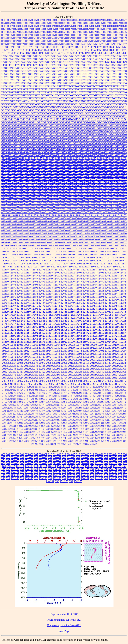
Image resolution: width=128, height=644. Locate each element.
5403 (124, 146)
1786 (10, 86)
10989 (64, 255)
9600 (46, 242)
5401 (112, 146)
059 (27, 460)
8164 (22, 218)
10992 (86, 255)
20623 (108, 375)
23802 (101, 438)
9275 (52, 239)
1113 (47, 47)
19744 (57, 357)
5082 (22, 116)
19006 (101, 342)
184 (87, 472)
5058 (16, 113)
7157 (82, 185)
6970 (58, 179)
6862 (4, 176)
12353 (56, 267)
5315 (100, 140)
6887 (70, 176)
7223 (16, 191)
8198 (40, 221)
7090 (70, 182)
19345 (42, 351)
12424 (79, 276)
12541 (71, 285)
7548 (58, 197)
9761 (106, 245)
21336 (122, 384)
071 (83, 460)
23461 (79, 432)
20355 (108, 369)
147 (59, 469)
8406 (16, 230)
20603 (71, 375)
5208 (40, 131)
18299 (49, 330)
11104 (64, 264)
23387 (5, 432)
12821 (71, 309)
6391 (64, 167)
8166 (34, 218)
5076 (112, 113)
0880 (112, 41)
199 (31, 475)
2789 (34, 98)
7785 (124, 206)
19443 (13, 354)
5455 (70, 152)
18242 (20, 330)
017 (83, 454)
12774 (49, 306)
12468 (35, 282)
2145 (82, 86)
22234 (115, 405)
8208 (94, 221)
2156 (22, 89)
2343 (64, 95)
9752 (70, 245)
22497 (79, 411)
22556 (20, 414)
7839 (34, 209)
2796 (70, 98)
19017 (115, 342)
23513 (20, 435)
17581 (64, 321)
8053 (64, 212)
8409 (28, 230)
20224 (108, 366)
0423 (16, 29)
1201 (105, 53)
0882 (124, 41)
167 (8, 472)
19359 (64, 351)
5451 (52, 152)
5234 (64, 134)
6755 (88, 173)
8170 (46, 218)
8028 (34, 212)
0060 (124, 23)
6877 (28, 176)
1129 (17, 50)
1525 (46, 68)
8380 (58, 227)
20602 (64, 375)
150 (73, 469)
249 (52, 481)
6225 (94, 158)
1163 (5, 53)
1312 (124, 56)
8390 (94, 227)
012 (59, 454)
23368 (123, 429)
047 (97, 457)
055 (8, 460)
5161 (46, 125)
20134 (122, 363)
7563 (106, 197)
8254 (88, 224)
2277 (16, 95)
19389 (86, 351)
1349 (52, 62)
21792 (79, 393)
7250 (22, 191)
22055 (57, 402)
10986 (42, 255)
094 (64, 463)
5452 (58, 152)
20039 (101, 360)
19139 (20, 348)
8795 (100, 233)
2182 (40, 92)
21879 (115, 396)
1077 (100, 44)
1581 (82, 71)
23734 (49, 438)
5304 (46, 140)
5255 (58, 137)
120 (59, 466)
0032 (28, 23)
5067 (64, 113)
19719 (42, 357)
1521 (22, 68)
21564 (86, 390)
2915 (76, 101)
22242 (123, 405)
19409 (108, 351)
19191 (64, 348)
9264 (28, 239)
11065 (13, 261)
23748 (57, 438)
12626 (86, 291)
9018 (52, 236)
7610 (28, 203)
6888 (76, 176)
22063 (71, 402)
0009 (46, 20)
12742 (35, 303)
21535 (71, 390)
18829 (123, 339)
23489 (115, 432)
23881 (49, 441)
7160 (100, 185)
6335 (58, 164)
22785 (35, 420)
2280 (34, 95)
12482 (115, 282)
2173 (118, 89)
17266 (79, 315)
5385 (34, 146)
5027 (100, 107)
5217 (94, 131)
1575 (46, 71)
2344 (70, 95)
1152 (64, 50)
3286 (46, 104)
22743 (86, 417)
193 (3, 475)
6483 (124, 167)
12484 (5, 285)
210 (83, 475)
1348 (46, 62)
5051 (106, 110)
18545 (108, 333)
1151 (58, 50)
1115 (59, 47)
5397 (88, 146)
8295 (124, 224)
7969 (106, 209)
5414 (34, 149)
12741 (27, 303)
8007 (4, 212)
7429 (100, 194)
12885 (64, 312)
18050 (5, 327)
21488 (5, 390)
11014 (42, 258)
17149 (20, 315)
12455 (93, 279)
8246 (64, 224)
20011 (93, 360)
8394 (118, 227)
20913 (13, 381)
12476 (71, 282)
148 (64, 469)
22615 (57, 414)
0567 (40, 32)
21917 (64, 399)
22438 (5, 411)
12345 (49, 267)
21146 (27, 384)
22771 (20, 420)
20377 (5, 372)
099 (87, 463)
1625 (64, 74)
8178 (82, 218)
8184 (112, 218)
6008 (94, 152)
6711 (22, 173)
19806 (86, 357)
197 (22, 475)
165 (125, 469)
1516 (118, 65)
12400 (57, 273)
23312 (79, 429)
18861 (20, 342)
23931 (64, 441)
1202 (111, 53)
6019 (124, 152)
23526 (35, 435)
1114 (53, 47)
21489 (13, 390)
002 (13, 454)
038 (55, 457)
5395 (76, 146)
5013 (22, 107)
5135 (58, 122)
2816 (124, 98)
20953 (42, 381)
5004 (94, 104)
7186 (46, 188)
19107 (108, 345)
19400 (93, 351)
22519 (101, 411)
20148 (42, 366)
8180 (94, 218)
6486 (16, 170)
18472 (86, 333)
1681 (76, 77)
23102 (115, 426)
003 (17, 454)
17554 (57, 321)
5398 (94, 146)
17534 (35, 321)
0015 (82, 20)
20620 (101, 375)
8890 (124, 233)
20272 (35, 369)
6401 (106, 167)
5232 (52, 134)
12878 (13, 312)
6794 (118, 173)
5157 (22, 125)
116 (40, 466)
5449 (40, 152)
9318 (34, 242)
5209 (46, 131)
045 (87, 457)
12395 (35, 273)
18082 (49, 327)
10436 (62, 248)
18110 (86, 327)
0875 (88, 41)
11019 (64, 258)
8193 (16, 221)
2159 (40, 89)
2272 (112, 92)
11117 (6, 267)
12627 (93, 291)
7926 (82, 209)
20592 (49, 375)
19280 (108, 348)
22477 (49, 411)
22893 (5, 423)
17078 (123, 312)
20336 (86, 369)
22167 (27, 405)
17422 (71, 318)
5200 (22, 131)
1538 (88, 68)
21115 (123, 381)
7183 (28, 188)
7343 (94, 191)
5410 (10, 149)
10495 (93, 252)
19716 (35, 357)
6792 (106, 173)
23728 (42, 438)
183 (83, 472)
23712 (35, 438)
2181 (34, 92)
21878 (108, 396)
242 (101, 478)
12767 (13, 306)
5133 (46, 122)
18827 (115, 339)
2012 (64, 86)
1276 (70, 56)
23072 (79, 426)
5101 (124, 116)
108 (4, 466)
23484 (108, 432)
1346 (34, 62)
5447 (28, 152)
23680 (20, 438)
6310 (22, 164)
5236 (76, 134)
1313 (4, 59)
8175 (70, 218)
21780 (71, 393)
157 (106, 469)
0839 (124, 38)
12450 (57, 279)
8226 (40, 224)
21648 (101, 390)
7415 (76, 194)
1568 (4, 71)
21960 (101, 399)
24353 (42, 444)
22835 (86, 420)
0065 (28, 26)
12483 (123, 282)
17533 (27, 321)
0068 (46, 26)
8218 (28, 224)
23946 (93, 441)
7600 (106, 200)
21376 (20, 387)
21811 (108, 393)
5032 (4, 110)
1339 (124, 59)
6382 (52, 167)
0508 (112, 29)
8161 (4, 218)
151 (78, 469)
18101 (79, 327)
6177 (40, 158)
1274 (58, 56)
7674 (64, 206)
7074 (118, 179)
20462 (27, 372)
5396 (82, 146)
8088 (118, 212)
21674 (5, 393)
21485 (123, 387)
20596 (57, 375)
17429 (86, 318)
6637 (100, 170)
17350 (27, 318)
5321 (10, 143)
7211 (82, 188)
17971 (71, 324)
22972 (86, 423)
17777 (13, 324)
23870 (42, 441)
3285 (40, 104)
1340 (4, 62)
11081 (49, 261)
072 (87, 460)
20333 (79, 369)
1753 (88, 80)
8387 (88, 227)
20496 (49, 372)
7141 (28, 185)
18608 (35, 336)
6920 (4, 179)
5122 (111, 119)
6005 (88, 152)
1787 (16, 86)
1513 (100, 65)
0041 (64, 23)
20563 (5, 375)
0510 (124, 29)
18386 (20, 333)
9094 (88, 236)
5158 (28, 125)
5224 (4, 134)
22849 (101, 420)
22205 (71, 405)
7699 (94, 206)
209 (78, 475)
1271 (40, 56)
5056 (4, 113)
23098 (108, 426)
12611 (101, 288)
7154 (64, 185)
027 (3, 457)
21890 (20, 399)
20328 (64, 369)
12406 (86, 273)
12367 (122, 267)
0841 (10, 41)
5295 (4, 140)
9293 (76, 239)
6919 (124, 176)
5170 (100, 125)
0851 (22, 41)
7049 (82, 179)
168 (13, 472)
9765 (7, 248)
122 (68, 466)
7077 (124, 179)
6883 (52, 176)
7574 (16, 200)
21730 (42, 393)
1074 (82, 44)
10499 (108, 252)
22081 (93, 402)
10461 (20, 252)
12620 (42, 291)
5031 (124, 107)
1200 (99, 53)
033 (31, 457)
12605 (57, 288)
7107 (112, 182)
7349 (106, 191)
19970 (42, 360)
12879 (20, 312)
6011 (106, 152)
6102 (118, 155)
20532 (86, 372)
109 (8, 466)
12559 (13, 288)
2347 (88, 95)
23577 (79, 435)
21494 (20, 390)
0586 (88, 32)
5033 (10, 110)
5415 (40, 149)
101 (97, 463)
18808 (79, 339)
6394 (82, 167)
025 (120, 454)
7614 (52, 203)
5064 (46, 113)
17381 (42, 318)
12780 (86, 306)
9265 (34, 239)
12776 (64, 306)
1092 (29, 47)
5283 (100, 137)
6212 (52, 158)
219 (125, 475)
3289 (64, 104)
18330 (93, 330)
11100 (36, 264)
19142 (27, 348)
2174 (124, 89)
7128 (4, 185)
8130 (58, 215)
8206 (82, 221)
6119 (22, 158)
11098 (21, 264)
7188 (58, 188)
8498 (58, 233)
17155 (27, 315)
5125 (4, 122)
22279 (64, 408)
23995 (35, 444)
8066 (76, 212)
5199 (16, 131)
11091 (100, 261)
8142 (82, 215)
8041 (46, 212)
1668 (10, 77)
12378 (71, 270)
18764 (42, 339)
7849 (46, 209)
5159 (34, 125)
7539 (34, 197)
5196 (124, 128)
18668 (79, 336)
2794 (58, 98)
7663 (28, 206)
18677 (86, 336)
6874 (22, 176)
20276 (42, 369)
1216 (16, 56)
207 (69, 475)
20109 (86, 363)
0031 (22, 23)
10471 (49, 252)
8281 (112, 224)
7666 (40, 206)
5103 (10, 119)
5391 (64, 146)
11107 (86, 264)
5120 (99, 119)
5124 (123, 119)
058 (22, 460)
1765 (34, 83)
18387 (27, 333)
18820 (93, 339)
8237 (52, 224)
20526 (64, 372)
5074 (100, 113)
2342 (58, 95)
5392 (70, 146)
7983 (112, 209)
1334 (94, 59)
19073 (71, 345)
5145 (118, 122)
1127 (5, 50)
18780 (57, 339)
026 (125, 454)
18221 (5, 330)
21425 (57, 387)
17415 (64, 318)
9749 (58, 245)
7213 (94, 188)
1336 (106, 59)
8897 (10, 236)
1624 (58, 74)
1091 (23, 47)
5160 (40, 125)
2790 (40, 98)
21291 (86, 384)
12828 (123, 309)
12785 (123, 306)
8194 (22, 221)
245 (115, 478)
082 (8, 463)
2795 (64, 98)
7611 (34, 203)
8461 (82, 230)
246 (120, 478)
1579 (70, 71)
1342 (16, 62)
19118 (123, 345)
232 (55, 478)
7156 (76, 185)
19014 (108, 342)
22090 (101, 402)
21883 (5, 399)
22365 (93, 408)
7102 (100, 182)
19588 (71, 354)
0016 (88, 20)
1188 (76, 53)
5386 (40, 146)
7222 (10, 191)
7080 (16, 182)
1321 (46, 59)
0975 (58, 44)
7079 (10, 182)
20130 (108, 363)
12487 (20, 285)
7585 (40, 200)
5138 (76, 122)
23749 (64, 438)
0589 (94, 32)
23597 (101, 435)
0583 (82, 32)
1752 (82, 80)
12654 (42, 297)
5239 (94, 134)
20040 (108, 360)
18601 (27, 336)
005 (27, 454)
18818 (86, 339)
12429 (101, 276)
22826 (71, 420)
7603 (118, 200)
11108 (93, 264)
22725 (49, 417)
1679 (70, 77)
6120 (28, 158)
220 (3, 478)
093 (59, 463)
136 (8, 469)
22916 (20, 423)
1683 (88, 77)
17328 (5, 318)
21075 (108, 381)
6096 (88, 155)
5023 (76, 107)
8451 (70, 230)
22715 (20, 417)
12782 (101, 306)
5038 (40, 110)
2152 (124, 86)
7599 (100, 200)
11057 (107, 258)
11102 (50, 264)
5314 (94, 140)
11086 (78, 261)
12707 (5, 300)
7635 (94, 203)
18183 (122, 327)
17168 (35, 315)
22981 (101, 423)
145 (50, 469)
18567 (5, 336)
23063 (57, 426)
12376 (57, 270)
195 (13, 475)
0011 (58, 20)
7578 (28, 200)
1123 (105, 47)
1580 (76, 71)
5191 (94, 128)
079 (120, 460)
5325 (34, 143)
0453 (34, 29)
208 (73, 475)
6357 (4, 167)
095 (69, 463)
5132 (40, 122)
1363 (76, 62)
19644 (5, 357)
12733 (123, 300)
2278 (22, 95)
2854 (40, 101)
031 (22, 457)
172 (31, 472)
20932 (35, 381)
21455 (86, 387)
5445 (16, 152)
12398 (49, 273)
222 (13, 478)
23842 (123, 438)
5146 (124, 122)
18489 (93, 333)
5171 (106, 125)
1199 (93, 53)
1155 (82, 50)
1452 (16, 65)
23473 (86, 432)
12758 (123, 303)
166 (3, 472)
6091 (58, 155)
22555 (13, 414)
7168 (10, 188)
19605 (93, 354)
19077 (79, 345)
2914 (70, 101)
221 (8, 478)
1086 (118, 44)
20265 (20, 369)
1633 (94, 74)
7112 (118, 182)
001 (8, 454)
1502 (52, 65)
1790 (34, 86)
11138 (41, 267)
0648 (58, 35)
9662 (16, 245)
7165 (118, 185)
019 (92, 454)
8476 (118, 230)
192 (125, 472)
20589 (42, 375)
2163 (58, 89)
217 (115, 475)
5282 (94, 137)
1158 (99, 50)
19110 (115, 345)
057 (17, 460)
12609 (86, 288)
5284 (106, 137)
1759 (124, 80)
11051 (78, 258)
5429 (112, 149)
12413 (13, 276)
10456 (121, 248)
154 (92, 469)
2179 (22, 92)
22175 (42, 405)
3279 (4, 104)
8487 (40, 233)
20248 (13, 369)
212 (92, 475)
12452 (71, 279)
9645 (94, 242)
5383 (22, 146)
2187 (52, 92)
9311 (10, 242)
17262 (71, 315)
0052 (76, 23)
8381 (64, 227)
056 (13, 460)
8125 (34, 215)
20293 (57, 369)
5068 (70, 113)
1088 (5, 47)
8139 (76, 215)
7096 (88, 182)
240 (92, 478)
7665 (34, 206)
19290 (115, 348)
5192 (100, 128)
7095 (82, 182)
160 (120, 469)
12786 (5, 309)
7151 (46, 185)
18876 (42, 342)
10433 (40, 248)
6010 (100, 152)
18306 (57, 330)
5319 (124, 140)
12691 (93, 297)
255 (80, 481)
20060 (27, 363)
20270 (27, 369)
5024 (82, 107)
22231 (108, 405)
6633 (82, 170)
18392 (35, 333)
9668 (28, 245)
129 (101, 466)
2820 (22, 101)
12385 (123, 270)
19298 (123, 348)
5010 (4, 107)
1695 (28, 80)
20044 (123, 360)
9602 (52, 242)
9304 (118, 239)
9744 (52, 245)
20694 (49, 378)
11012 (35, 258)
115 (36, 466)
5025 (88, 107)
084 (17, 463)
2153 (4, 89)
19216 (86, 348)
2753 (100, 95)
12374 (49, 270)
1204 (123, 53)
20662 (35, 378)
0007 (40, 20)
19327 (27, 351)
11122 (27, 267)
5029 (112, 107)
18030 (115, 324)
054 (3, 460)
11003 (13, 258)
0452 (28, 29)
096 (73, 463)
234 (64, 478)
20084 (49, 363)
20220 (101, 366)
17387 (49, 318)
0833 (94, 38)
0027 (124, 20)
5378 (4, 146)
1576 (52, 71)
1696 (34, 80)
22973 (93, 423)
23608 (115, 435)
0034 (40, 23)
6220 (70, 158)
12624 (71, 291)
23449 (57, 432)
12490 (27, 285)
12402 (71, 273)
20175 (71, 366)
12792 (42, 309)
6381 (46, 167)
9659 (4, 245)
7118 (124, 182)
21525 (57, 390)
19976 (49, 360)
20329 (71, 369)
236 (73, 478)
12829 (5, 312)
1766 (40, 83)
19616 (108, 354)
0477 (76, 29)
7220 (124, 188)
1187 (70, 53)
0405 (88, 26)
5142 (100, 122)
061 (36, 460)
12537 (57, 285)
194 (8, 475)
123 (73, 466)
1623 (52, 74)
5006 (106, 104)
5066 (58, 113)
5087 (52, 116)
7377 (124, 191)
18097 (64, 327)
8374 (40, 227)
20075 (35, 363)
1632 (88, 74)
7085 (46, 182)
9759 (100, 245)
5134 (52, 122)
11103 (57, 264)
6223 (82, 158)
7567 (118, 197)
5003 (88, 104)
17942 (64, 324)
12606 (64, 288)
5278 (70, 137)
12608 (79, 288)
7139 (16, 185)
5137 (70, 122)
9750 (64, 245)
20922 (20, 381)
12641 (71, 294)
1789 (28, 86)
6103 (124, 155)
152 (83, 469)
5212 (64, 131)
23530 (42, 435)
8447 (58, 230)
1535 (70, 68)
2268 (88, 92)
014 (69, 454)
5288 (124, 137)
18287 (35, 330)
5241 (106, 134)
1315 (16, 59)
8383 (76, 227)
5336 (94, 143)
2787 (22, 98)
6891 (88, 176)
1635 (106, 74)
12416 (27, 276)
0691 (112, 35)
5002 (82, 104)
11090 (93, 261)
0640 (16, 35)
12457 (108, 279)
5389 (52, 146)
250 (57, 481)
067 (64, 460)
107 (125, 463)
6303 (106, 161)
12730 (115, 300)
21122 (5, 384)
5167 (82, 125)
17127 (13, 315)
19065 (42, 345)
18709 (108, 336)
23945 (86, 441)
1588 (124, 71)
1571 (22, 71)
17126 (5, 315)
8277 (100, 224)
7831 (22, 209)
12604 (49, 288)
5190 (88, 128)
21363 (13, 387)
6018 (118, 152)
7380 (10, 194)
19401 (101, 351)
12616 (13, 291)
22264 (35, 408)
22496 (71, 411)
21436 (71, 387)
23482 (101, 432)
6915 (100, 176)
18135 (100, 327)
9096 (100, 236)
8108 (4, 215)
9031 (64, 236)
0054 (88, 23)
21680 (20, 393)
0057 (106, 23)
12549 (101, 285)
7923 (76, 209)
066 (59, 460)
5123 (117, 119)
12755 (108, 303)
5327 (46, 143)
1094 (41, 47)
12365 (107, 267)
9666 (22, 245)
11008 (28, 258)
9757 (88, 245)
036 (45, 457)
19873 (115, 357)
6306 (124, 161)
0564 (22, 32)
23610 (123, 435)
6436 (118, 167)
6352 (100, 164)
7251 (28, 191)
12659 (79, 297)
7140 (22, 185)
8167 (40, 218)
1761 (10, 83)
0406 (94, 26)
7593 (64, 200)
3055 (106, 101)
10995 (101, 255)
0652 (82, 35)
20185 (79, 366)
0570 (58, 32)
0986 (70, 44)
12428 (93, 276)
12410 (115, 273)
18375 (13, 333)
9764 (124, 245)
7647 (112, 203)
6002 (82, 152)
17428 (79, 318)
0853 (34, 41)
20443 (20, 372)
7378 (4, 194)
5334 (88, 143)
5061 (28, 113)
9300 (94, 239)
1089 (11, 47)
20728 (79, 378)
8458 (76, 230)
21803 (86, 393)
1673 (40, 77)
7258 (58, 191)
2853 (34, 101)
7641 (100, 203)
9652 (112, 242)
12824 (93, 309)
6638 (106, 170)
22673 (101, 414)
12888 (79, 312)
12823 (86, 309)
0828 (64, 38)
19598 (79, 354)
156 (101, 469)
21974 (123, 399)
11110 (100, 264)
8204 (70, 221)
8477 (124, 230)
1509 (76, 65)
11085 (71, 261)
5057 (10, 113)
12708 (13, 300)
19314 (13, 351)
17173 (42, 315)
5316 (106, 140)
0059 (118, 23)
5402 (118, 146)
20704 (64, 378)
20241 (123, 366)
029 (13, 457)
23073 (86, 426)
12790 (27, 309)
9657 (124, 242)
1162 (123, 50)
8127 (46, 215)
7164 (112, 185)
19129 (13, 348)
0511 (4, 32)
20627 (115, 375)
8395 (124, 227)
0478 (82, 29)
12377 (64, 270)
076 (106, 460)
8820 (112, 233)
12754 (101, 303)
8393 (112, 227)
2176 (10, 92)
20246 (5, 369)
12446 (27, 279)
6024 (28, 155)
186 (97, 472)
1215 (10, 56)
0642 (28, 35)
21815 (115, 393)
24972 (93, 444)
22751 (101, 417)
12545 (93, 285)
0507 (106, 29)
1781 (106, 83)
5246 (10, 137)
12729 (108, 300)
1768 (52, 83)
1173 (64, 53)
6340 (88, 164)
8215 (10, 224)
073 (92, 460)
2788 (28, 98)
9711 (34, 245)
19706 (27, 357)
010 (50, 454)
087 (31, 463)
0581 (70, 32)
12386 (5, 273)
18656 (71, 336)
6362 (34, 167)
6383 (58, 167)
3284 (34, 104)
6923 (22, 179)
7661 (22, 206)
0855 (46, 41)
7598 (94, 200)
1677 (58, 77)
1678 (64, 77)
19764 (79, 357)
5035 (22, 110)
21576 (93, 390)
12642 (79, 294)
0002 (10, 20)
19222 (93, 348)
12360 (71, 267)
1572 (28, 71)
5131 (34, 122)
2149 (106, 86)
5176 (10, 128)
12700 (108, 297)
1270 (34, 56)
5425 (100, 149)
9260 (22, 239)
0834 (100, 38)
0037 (52, 23)
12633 (13, 294)
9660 (10, 245)
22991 (115, 423)
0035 (46, 23)
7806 (10, 209)
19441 (5, 354)
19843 (101, 357)
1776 (76, 83)
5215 (82, 131)
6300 (88, 161)
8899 (22, 236)
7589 (58, 200)
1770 (64, 83)
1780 (100, 83)
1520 (16, 68)
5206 (28, 131)
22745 (93, 417)
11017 (49, 258)
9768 (19, 248)
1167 (28, 53)
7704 (106, 206)
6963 (40, 179)
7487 (4, 197)
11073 (28, 261)
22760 (5, 420)
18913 (57, 342)
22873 (123, 420)
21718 (35, 393)
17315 (115, 315)
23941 (71, 441)
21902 (42, 399)
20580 (35, 375)
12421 (64, 276)
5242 (112, 134)
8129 (52, 215)
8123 (28, 215)
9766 (13, 248)
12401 (64, 273)
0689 (100, 35)
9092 (82, 236)
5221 (112, 131)
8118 (16, 215)
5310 (82, 140)
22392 (108, 408)
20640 (13, 378)
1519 (10, 68)
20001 (79, 360)
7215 (106, 188)
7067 (106, 179)
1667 (4, 77)
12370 (20, 270)
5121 (105, 119)
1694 (22, 80)
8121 (22, 215)
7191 (76, 188)
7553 (76, 197)
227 (31, 478)
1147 (34, 50)
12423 (71, 276)
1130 (23, 50)
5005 (100, 104)
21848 (64, 396)
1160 (111, 50)
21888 (13, 399)
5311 (88, 140)
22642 (79, 414)
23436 (49, 432)
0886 (4, 44)
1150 (52, 50)
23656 (13, 438)
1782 (112, 83)
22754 (108, 417)
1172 (58, 53)
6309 (16, 164)
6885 (64, 176)
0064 (22, 26)
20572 (13, 375)
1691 (4, 80)
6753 (76, 173)
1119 (82, 47)
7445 (106, 194)
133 (119, 466)
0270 (64, 26)
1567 (124, 68)
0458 (64, 29)
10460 (13, 252)
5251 (40, 137)
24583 (64, 444)
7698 (88, 206)
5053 (118, 110)
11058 (115, 258)
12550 (108, 285)
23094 (101, 426)
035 (41, 457)
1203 (117, 53)
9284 (58, 239)
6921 (10, 179)
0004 (22, 20)
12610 (93, 288)
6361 (28, 167)
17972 (79, 324)
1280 (94, 56)
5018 (52, 107)
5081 (16, 116)
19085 (86, 345)
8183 (106, 218)
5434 (124, 149)
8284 (118, 224)
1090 (17, 47)
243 (106, 478)
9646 (100, 242)
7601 (112, 200)
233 (59, 478)
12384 (115, 270)
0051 (70, 23)
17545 (42, 321)
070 (78, 460)
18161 (108, 327)
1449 (124, 62)
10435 (55, 248)
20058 (20, 363)
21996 (27, 402)
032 (27, 457)
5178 (22, 128)
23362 (115, 429)
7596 (82, 200)
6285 (70, 161)
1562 (94, 68)
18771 (49, 339)
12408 (101, 273)
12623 (64, 291)
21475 (108, 387)
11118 (13, 267)
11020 (71, 258)
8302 (4, 227)
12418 (42, 276)
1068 (76, 44)
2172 (112, 89)
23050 (35, 426)
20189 (86, 366)
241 (97, 478)
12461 (13, 282)
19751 (71, 357)
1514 (106, 65)
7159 (94, 185)
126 (87, 466)
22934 (35, 423)
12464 (27, 282)
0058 (112, 23)
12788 (20, 309)
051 (115, 457)
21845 (57, 396)
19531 (49, 354)
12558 (5, 288)
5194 (112, 128)
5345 (106, 143)
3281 (16, 104)
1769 (58, 83)
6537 (34, 170)
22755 (115, 417)
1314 (10, 59)
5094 (94, 116)
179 (64, 472)
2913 (64, 101)
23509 (13, 435)
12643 (86, 294)
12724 (79, 300)
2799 (88, 98)
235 (69, 478)
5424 (94, 149)
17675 (101, 321)
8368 (22, 227)
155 (97, 469)
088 (36, 463)
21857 (71, 396)
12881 (35, 312)
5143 (106, 122)
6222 (76, 158)
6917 (112, 176)
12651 (20, 297)
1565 (112, 68)
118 (50, 466)
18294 (42, 330)
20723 (71, 378)
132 (115, 466)
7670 (52, 206)
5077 (118, 113)
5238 (88, 134)
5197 (4, 131)
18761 (35, 339)
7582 (34, 200)
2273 (118, 92)
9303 (112, 239)
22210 (79, 405)
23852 (13, 441)
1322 (52, 59)
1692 (10, 80)
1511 (88, 65)
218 (120, 475)
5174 (124, 125)
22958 (64, 423)
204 (55, 475)
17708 (108, 321)
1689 (124, 77)
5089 (64, 116)
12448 (42, 279)
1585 (106, 71)
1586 (112, 71)
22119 (123, 402)
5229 (34, 134)
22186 (57, 405)
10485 (64, 252)
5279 (76, 137)
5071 (82, 113)
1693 (16, 80)
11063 (6, 261)
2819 (16, 101)
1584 (100, 71)
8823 (118, 233)
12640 (64, 294)
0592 (106, 32)
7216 (112, 188)
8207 (88, 221)
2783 (124, 95)
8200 (52, 221)
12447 (35, 279)
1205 (4, 56)
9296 (88, 239)
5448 (34, 152)
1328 (82, 59)
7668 (46, 206)
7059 (94, 179)
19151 (35, 348)
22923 (27, 423)
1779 (94, 83)
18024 (108, 324)
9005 (34, 236)
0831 (82, 38)
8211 (112, 221)
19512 (42, 354)
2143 (70, 86)
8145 (100, 215)
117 (45, 466)
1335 (100, 59)
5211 (58, 131)
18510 (101, 333)
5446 (22, 152)
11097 (14, 264)
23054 (42, 426)
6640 (118, 170)
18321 (79, 330)
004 (22, 454)
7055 (88, 179)
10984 (27, 255)
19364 (71, 351)
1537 (82, 68)
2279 (28, 95)
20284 (49, 369)
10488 (71, 252)
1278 (82, 56)
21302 (108, 384)
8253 (82, 224)
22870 (115, 420)
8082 (100, 212)
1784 (124, 83)
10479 (57, 252)
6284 (64, 161)
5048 (88, 110)
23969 (115, 441)
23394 (13, 432)
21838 (35, 396)
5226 (16, 134)
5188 (76, 128)
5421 (76, 149)
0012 (64, 20)
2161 (46, 89)
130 (105, 466)
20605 (79, 375)
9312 (16, 242)
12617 (20, 291)
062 (41, 460)
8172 (52, 218)
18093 (57, 327)
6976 (76, 179)
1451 (10, 65)
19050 (20, 345)
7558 (94, 197)
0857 (58, 41)
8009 (10, 212)
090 (45, 463)
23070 (71, 426)
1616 (16, 74)
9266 (40, 239)
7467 (124, 194)
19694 (20, 357)
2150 (112, 86)
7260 (64, 191)
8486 (34, 233)
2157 (28, 89)
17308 (108, 315)
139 (22, 469)
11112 (114, 264)
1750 (70, 80)
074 (97, 460)
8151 (118, 215)
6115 (10, 158)
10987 (49, 255)
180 (69, 472)
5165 (70, 125)
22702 (5, 417)
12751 (86, 303)
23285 (64, 429)
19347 (49, 351)
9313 (22, 242)
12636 (35, 294)
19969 (35, 360)
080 (125, 460)
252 (66, 481)
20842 (108, 378)
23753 (71, 438)
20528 (79, 372)
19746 (64, 357)
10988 (57, 255)
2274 (124, 92)
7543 (40, 197)
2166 (76, 89)
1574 (40, 71)
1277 (76, 56)
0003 (16, 20)
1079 (112, 44)
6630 (64, 170)
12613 (115, 288)
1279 (88, 56)
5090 (70, 116)
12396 (42, 273)
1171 (52, 53)
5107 (34, 119)
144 (45, 469)
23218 (49, 429)
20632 (5, 378)
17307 (101, 315)
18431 (57, 333)
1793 (46, 86)
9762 (112, 245)
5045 (70, 110)
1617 (22, 74)
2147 (94, 86)
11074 (35, 261)
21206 (34, 384)
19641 (123, 354)
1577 (58, 71)
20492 (42, 372)
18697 (101, 336)
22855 (108, 420)
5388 (46, 146)
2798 (82, 98)
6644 (16, 173)
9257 (16, 239)
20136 (13, 366)
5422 (82, 149)
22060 (64, 402)
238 (83, 478)
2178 (16, 92)
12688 (86, 297)
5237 (82, 134)
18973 (86, 342)
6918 (118, 176)
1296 (118, 56)
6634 (88, 170)
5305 (52, 140)
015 (73, 454)
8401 (10, 230)
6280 (40, 161)
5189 (82, 128)
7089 (64, 182)
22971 (79, 423)
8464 (88, 230)
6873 (16, 176)
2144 (76, 86)
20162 (57, 366)
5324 (28, 143)
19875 (123, 357)
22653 (86, 414)
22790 (42, 420)
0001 (4, 20)
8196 (28, 221)
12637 (42, 294)
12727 (93, 300)
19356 (57, 351)
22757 (123, 417)
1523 (34, 68)
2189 (64, 92)
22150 (13, 405)
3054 (100, 101)
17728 (123, 321)
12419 (49, 276)
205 (59, 475)
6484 (4, 170)
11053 (86, 258)
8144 (94, 215)
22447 (27, 411)
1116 (64, 47)
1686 (106, 77)
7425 (88, 194)
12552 (123, 285)
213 (97, 475)
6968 (52, 179)
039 (59, 457)
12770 (35, 306)
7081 (22, 182)
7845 (40, 209)
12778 (71, 306)
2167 (82, 89)
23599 (108, 435)
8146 (106, 215)
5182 (46, 128)
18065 (27, 327)
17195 (57, 315)
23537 (49, 435)
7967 (100, 209)
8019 (22, 212)
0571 (64, 32)
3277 (118, 101)
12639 (57, 294)
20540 (101, 372)
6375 (40, 167)
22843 (93, 420)
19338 (35, 351)
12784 (115, 306)
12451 (64, 279)
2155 (16, 89)
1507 (70, 65)
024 (115, 454)
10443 (91, 248)
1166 (22, 53)
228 (36, 478)
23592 (86, 435)
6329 (46, 164)
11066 (21, 261)
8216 (16, 224)
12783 (108, 306)
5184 (58, 128)
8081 (94, 212)
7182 (22, 188)
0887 (10, 44)
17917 (49, 324)
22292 (79, 408)
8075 (88, 212)
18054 (13, 327)
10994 (93, 255)
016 (78, 454)
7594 (70, 200)
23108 (123, 426)
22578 (35, 414)
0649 (64, 35)
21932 (71, 399)
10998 (123, 255)
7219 (118, 188)
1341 (10, 62)
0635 (10, 35)
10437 (69, 248)
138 (17, 469)
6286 (76, 161)
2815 (118, 98)
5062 (34, 113)
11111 (107, 264)
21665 (115, 390)
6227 (106, 158)
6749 (52, 173)
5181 (40, 128)
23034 (13, 426)
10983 (20, 255)
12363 (93, 267)
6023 (22, 155)
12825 (101, 309)
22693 (123, 414)
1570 (16, 71)
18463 (79, 333)
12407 (93, 273)
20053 (5, 363)
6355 (118, 164)
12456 (101, 279)
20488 (35, 372)
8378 (52, 227)
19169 (42, 348)
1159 (105, 50)
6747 (40, 173)
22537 (115, 411)
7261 (70, 191)
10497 (101, 252)
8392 (106, 227)
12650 (13, 297)
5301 (28, 140)
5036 (28, 110)
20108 (79, 363)
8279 (106, 224)
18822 (108, 339)
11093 (115, 261)
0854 (40, 41)
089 (41, 463)
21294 (93, 384)
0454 (40, 29)
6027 (46, 155)
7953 (88, 209)
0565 (28, 32)
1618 (28, 74)
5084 (34, 116)
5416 (46, 149)
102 (101, 463)
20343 (93, 369)
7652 (4, 206)
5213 (70, 131)
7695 (82, 206)
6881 (40, 176)
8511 (82, 233)
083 (13, 463)
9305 (124, 239)
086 (27, 463)
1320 (40, 59)
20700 (57, 378)
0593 (112, 32)
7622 (82, 203)
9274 (46, 239)
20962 (49, 381)
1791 (40, 86)
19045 (13, 345)
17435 (93, 318)
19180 (57, 348)
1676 (52, 77)
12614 (123, 288)
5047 (82, 110)
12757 (115, 303)
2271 (106, 92)
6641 (124, 170)
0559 (16, 32)
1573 (34, 71)
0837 (118, 38)
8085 (106, 212)
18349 (108, 330)
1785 (4, 86)
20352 (101, 369)
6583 (46, 170)
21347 (5, 387)
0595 (124, 32)
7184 (34, 188)
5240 (100, 134)
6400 (100, 167)
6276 (16, 161)
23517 (27, 435)
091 (50, 463)
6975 (70, 179)
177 (55, 472)
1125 (117, 47)
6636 (94, 170)
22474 (42, 411)
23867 (35, 441)
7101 (94, 182)
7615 (58, 203)
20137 (20, 366)
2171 (106, 89)
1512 (94, 65)
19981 (57, 360)
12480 (101, 282)
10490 (79, 252)
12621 (49, 291)
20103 (71, 363)
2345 (76, 95)
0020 (106, 20)
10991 (79, 255)
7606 (10, 203)
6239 (124, 158)
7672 (58, 206)
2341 (52, 95)
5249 (28, 137)
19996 (71, 360)
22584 (42, 414)
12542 (79, 285)
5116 (82, 119)
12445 (20, 279)
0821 (34, 38)
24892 (86, 444)
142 (36, 469)
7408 (64, 194)
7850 (52, 209)
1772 (70, 83)
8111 (10, 215)
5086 (46, 116)
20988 (71, 381)
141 (31, 469)
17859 (20, 324)
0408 (106, 26)
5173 (118, 125)
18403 (42, 333)
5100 (118, 116)
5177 (16, 128)
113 (27, 466)
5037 (34, 110)
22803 (49, 420)
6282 (52, 161)
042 (73, 457)
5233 (58, 134)
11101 (43, 264)
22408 (115, 408)
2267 (82, 92)
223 (17, 478)
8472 (106, 230)
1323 (58, 59)
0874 (82, 41)
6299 (82, 161)
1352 (70, 62)
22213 (86, 405)
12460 (5, 282)
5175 (4, 128)
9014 (40, 236)
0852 (28, 41)
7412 (70, 194)
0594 (118, 32)
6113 (4, 158)
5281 (88, 137)
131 (110, 466)
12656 (57, 297)
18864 (35, 342)
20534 (93, 372)
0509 (118, 29)
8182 (100, 218)
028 (8, 457)
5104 (16, 119)
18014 (101, 324)
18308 (64, 330)
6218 (58, 158)
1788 (22, 86)
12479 (93, 282)
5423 (88, 149)
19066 (49, 345)
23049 (27, 426)
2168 (88, 89)
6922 (16, 179)
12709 (20, 300)
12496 (42, 285)
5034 (16, 110)
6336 (64, 164)
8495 (46, 233)
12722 (64, 300)
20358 (115, 369)
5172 (112, 125)
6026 (40, 155)
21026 (93, 381)
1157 (93, 50)
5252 (46, 137)
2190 (70, 92)
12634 (20, 294)
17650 (93, 321)
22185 (49, 405)
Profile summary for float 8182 (64, 620)
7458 (118, 194)
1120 (88, 47)
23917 (57, 441)
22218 (93, 405)
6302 (100, 161)
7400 (46, 194)
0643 (34, 35)
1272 (46, 56)
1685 (100, 77)
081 (3, 463)
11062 (122, 258)
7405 (58, 194)
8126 (40, 215)
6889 (82, 176)
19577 (64, 354)
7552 (70, 197)
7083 (34, 182)
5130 (28, 122)
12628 (101, 291)
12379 (79, 270)
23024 (123, 423)
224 (22, 478)
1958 (58, 86)
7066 (100, 179)
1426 (106, 62)
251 (62, 481)
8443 (46, 230)
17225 (64, 315)
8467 (94, 230)
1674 (46, 77)
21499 (27, 390)
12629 (108, 291)
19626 (115, 354)
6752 (70, 173)
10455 (113, 248)
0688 (94, 35)
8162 (10, 218)
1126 (123, 47)
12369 (13, 270)
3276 (112, 101)
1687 (112, 77)
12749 (71, 303)
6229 (118, 158)
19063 (35, 345)
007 (36, 454)
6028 (52, 155)
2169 (94, 89)
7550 (64, 197)
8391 (100, 227)
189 (111, 472)
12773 (42, 306)
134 (124, 466)
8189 (4, 221)
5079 (4, 116)
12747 (57, 303)
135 (3, 469)
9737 (46, 245)
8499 (64, 233)
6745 (28, 173)
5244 (124, 134)
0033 (34, 23)
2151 (118, 86)
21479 (115, 387)
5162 (52, 125)
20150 (49, 366)
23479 (93, 432)
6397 (94, 167)
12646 (108, 294)
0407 (100, 26)
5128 (22, 122)
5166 (76, 125)
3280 (10, 104)
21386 (35, 387)
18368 (123, 330)
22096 (115, 402)
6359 (16, 167)
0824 (52, 38)
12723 (71, 300)
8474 (112, 230)
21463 (93, 387)
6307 (4, 164)
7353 (118, 191)
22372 (101, 408)
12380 (86, 270)
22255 (20, 408)
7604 (124, 200)
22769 (13, 420)
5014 (28, 107)
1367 (100, 62)
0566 (34, 32)
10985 (35, 255)
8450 (64, 230)
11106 (79, 264)
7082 (28, 182)
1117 (70, 47)
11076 (42, 261)
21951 (93, 399)
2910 (46, 101)
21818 (123, 393)
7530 (28, 197)
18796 (71, 339)
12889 (86, 312)
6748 (46, 173)
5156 (16, 125)
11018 (57, 258)
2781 (112, 95)
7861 (64, 209)
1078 (106, 44)
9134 (124, 236)
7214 (100, 188)
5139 (82, 122)
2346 (82, 95)
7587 (52, 200)
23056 (49, 426)
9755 (82, 245)
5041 (58, 110)
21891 (27, 399)
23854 (20, 441)
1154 (76, 50)
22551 (123, 411)
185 (92, 472)
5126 (10, 122)
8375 (46, 227)
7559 (100, 197)
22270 (42, 408)
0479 (88, 29)
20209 (93, 366)
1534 (64, 68)
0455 (46, 29)
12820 (64, 309)
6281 (46, 161)
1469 (28, 65)
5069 (76, 113)
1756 (106, 80)
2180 (28, 92)
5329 (58, 143)
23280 (57, 429)
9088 (70, 236)
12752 (93, 303)
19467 (27, 354)
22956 (57, 423)
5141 (94, 122)
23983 (123, 441)
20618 (86, 375)
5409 (4, 149)
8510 (76, 233)
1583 (94, 71)
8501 (70, 233)
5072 (88, 113)
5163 (58, 125)
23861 (27, 441)
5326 (40, 143)
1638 (118, 74)
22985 (108, 423)
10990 (71, 255)
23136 (13, 429)
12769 (27, 306)
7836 (28, 209)
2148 (100, 86)
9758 (94, 245)
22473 (35, 411)
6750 (58, 173)
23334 (86, 429)
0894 (34, 44)
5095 (100, 116)
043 (78, 457)
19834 (93, 357)
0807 (16, 38)
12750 (79, 303)
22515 (93, 411)
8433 (34, 230)
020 (97, 454)
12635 (27, 294)
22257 (27, 408)
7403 (52, 194)
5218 (100, 131)
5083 (28, 116)
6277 (22, 161)
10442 (84, 248)
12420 (57, 276)
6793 (112, 173)
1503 (58, 65)
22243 (5, 408)
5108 (40, 119)
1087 (124, 44)
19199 (71, 348)
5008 (118, 104)
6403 (112, 167)
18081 (42, 327)
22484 (57, 411)
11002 (6, 258)
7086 (52, 182)
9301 (100, 239)
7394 (34, 194)
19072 (64, 345)
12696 (101, 297)
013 (64, 454)
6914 (94, 176)
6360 (22, 167)
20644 (20, 378)
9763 (118, 245)
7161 (106, 185)
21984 (13, 402)
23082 (93, 426)
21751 (49, 393)
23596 (93, 435)
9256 (10, 239)
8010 (16, 212)
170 (22, 472)
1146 (29, 50)
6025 (34, 155)
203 (50, 475)
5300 (22, 140)
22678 (108, 414)
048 (101, 457)
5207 (34, 131)
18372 (5, 333)
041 (69, 457)
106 (120, 463)
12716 (49, 300)
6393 (76, 167)
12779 (79, 306)
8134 (64, 215)
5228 (28, 134)
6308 (10, 164)
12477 (79, 282)
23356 (108, 429)
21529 (64, 390)
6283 (58, 161)
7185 (40, 188)
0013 (70, 20)
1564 (106, 68)
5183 (52, 128)
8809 (106, 233)
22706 (13, 417)
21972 (115, 399)
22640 (71, 414)
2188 (58, 92)
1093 (35, 47)
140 (27, 469)
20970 (57, 381)
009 (45, 454)
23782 (86, 438)
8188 (124, 218)
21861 (79, 396)
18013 (93, 324)
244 (111, 478)
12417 (35, 276)
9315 (28, 242)
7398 (40, 194)
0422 (10, 29)
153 (87, 469)
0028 (4, 23)
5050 (100, 110)
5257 (64, 137)
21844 (49, 396)
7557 (88, 197)
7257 (52, 191)
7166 (124, 185)
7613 (46, 203)
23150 (20, 429)
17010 (101, 312)
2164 (64, 89)
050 (111, 457)
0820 (28, 38)
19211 (79, 348)
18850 (5, 342)
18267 (27, 330)
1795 (52, 86)
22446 (20, 411)
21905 (49, 399)
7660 (16, 206)
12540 (64, 285)
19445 (20, 354)
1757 (112, 80)
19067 (57, 345)
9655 (118, 242)
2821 (28, 101)
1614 (4, 74)
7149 (34, 185)
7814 (16, 209)
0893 (28, 44)
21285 (71, 384)
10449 (106, 248)
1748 (58, 80)
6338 (76, 164)
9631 (64, 242)
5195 (118, 128)
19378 (79, 351)
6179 (46, 158)
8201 (58, 221)
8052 (58, 212)
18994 (93, 342)
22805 (57, 420)
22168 (35, 405)
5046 (76, 110)
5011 (10, 107)
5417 (52, 149)
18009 (86, 324)
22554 (5, 414)
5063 (40, 113)
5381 (16, 146)
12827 (115, 309)
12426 (86, 276)
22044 (49, 402)
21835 (27, 396)
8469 (100, 230)
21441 (79, 387)
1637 (112, 74)
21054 (101, 381)
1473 (40, 65)
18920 (64, 342)
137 (13, 469)
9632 (70, 242)
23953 (101, 441)
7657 (10, 206)
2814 (112, 98)
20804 (86, 378)
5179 (28, 128)
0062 (10, 26)
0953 (46, 44)
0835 (106, 38)
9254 (4, 239)
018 (87, 454)
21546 (79, 390)
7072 (112, 179)
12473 (57, 282)
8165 (28, 218)
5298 (10, 140)
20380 (13, 372)
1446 (112, 62)
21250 (49, 384)
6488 (22, 170)
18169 (115, 327)
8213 (124, 221)
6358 (10, 167)
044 (83, 457)
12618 (27, 291)
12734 (5, 303)
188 (106, 472)
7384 (22, 194)
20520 (57, 372)
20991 (79, 381)
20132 (115, 363)
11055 (100, 258)
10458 (5, 252)
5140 (88, 122)
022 (106, 454)
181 (73, 472)
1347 (40, 62)
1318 (34, 59)
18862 (27, 342)
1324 (64, 59)
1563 (100, 68)
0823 (46, 38)
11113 (121, 264)
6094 (76, 155)
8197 (34, 221)
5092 (82, 116)
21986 (20, 402)
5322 (16, 143)
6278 (28, 161)
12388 (13, 273)
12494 (35, 285)
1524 (40, 68)
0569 (52, 32)
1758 (118, 80)
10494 (86, 252)
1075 (88, 44)
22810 (64, 420)
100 (92, 463)
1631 (82, 74)
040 (64, 457)
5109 (46, 119)
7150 (40, 185)
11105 (72, 264)
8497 (52, 233)
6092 (64, 155)
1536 (76, 68)
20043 (115, 360)
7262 (76, 191)
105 (115, 463)
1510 (82, 65)
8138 (70, 215)
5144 (112, 122)
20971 (64, 381)
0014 (76, 20)
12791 (35, 309)
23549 (57, 435)
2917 (88, 101)
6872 (10, 176)
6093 (70, 155)
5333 (82, 143)
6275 (10, 161)
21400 (42, 387)
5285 (112, 137)
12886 (71, 312)
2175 (4, 92)
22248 (13, 408)
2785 (10, 98)
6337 (70, 164)
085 (22, 463)
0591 (100, 32)
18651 (64, 336)
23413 (27, 432)
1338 (118, 59)
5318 (118, 140)
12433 (123, 276)
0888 (16, 44)
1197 (81, 53)
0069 (52, 26)
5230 (40, 134)
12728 (101, 300)
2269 (94, 92)
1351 (64, 62)
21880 (123, 396)
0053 (82, 23)
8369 (28, 227)
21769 (64, 393)
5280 (82, 137)
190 (115, 472)
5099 (112, 116)
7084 (40, 182)
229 (41, 478)
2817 (4, 101)
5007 (112, 104)
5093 (88, 116)
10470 (42, 252)
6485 (10, 170)
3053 (94, 101)
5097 (106, 116)
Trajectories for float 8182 (64, 614)
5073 (94, 113)
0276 (70, 26)
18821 (101, 339)
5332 (76, 143)
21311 (115, 384)
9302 (106, 239)
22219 (101, 405)
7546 (46, 197)
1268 (28, 56)
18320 (71, 330)
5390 (58, 146)
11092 (107, 261)
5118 (88, 119)
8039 (40, 212)
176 (50, 472)
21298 (100, 384)
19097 (101, 345)
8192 (10, 221)
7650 (124, 203)
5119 (94, 119)
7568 (124, 197)
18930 (71, 342)
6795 (124, 173)
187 (101, 472)
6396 (88, 167)
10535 (115, 252)
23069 (64, 426)
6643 (10, 173)
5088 (58, 116)
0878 (106, 41)
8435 (40, 230)
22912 (13, 423)
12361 (78, 267)
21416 (49, 387)
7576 (22, 200)
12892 (93, 312)
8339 (16, 227)
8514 (88, 233)
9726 (40, 245)
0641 (22, 35)
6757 (100, 173)
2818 (10, 101)
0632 (4, 35)
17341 (20, 318)
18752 (20, 339)
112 (22, 466)
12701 (115, 297)
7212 (88, 188)
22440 (13, 411)
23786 (93, 438)
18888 (49, 342)
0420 (124, 26)
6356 (124, 164)
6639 (112, 170)
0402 (76, 26)
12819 (57, 309)
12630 (115, 291)
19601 (86, 354)
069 (73, 460)
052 (120, 457)
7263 (82, 191)
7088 (58, 182)
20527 (71, 372)
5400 (106, 146)
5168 (88, 125)
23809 (115, 438)
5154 (4, 125)
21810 (101, 393)
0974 (52, 44)
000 (3, 454)
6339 (82, 164)
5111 (52, 119)
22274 (49, 408)
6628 (52, 170)
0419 (118, 26)
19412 (115, 351)
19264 (101, 348)
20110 (93, 363)
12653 (35, 297)
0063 (16, 26)
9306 (4, 242)
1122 (99, 47)
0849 (16, 41)
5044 (64, 110)
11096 (7, 264)
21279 (64, 384)
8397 (4, 230)
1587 (118, 71)
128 (96, 466)
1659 (124, 74)
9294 (82, 239)
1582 (88, 71)
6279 (34, 161)
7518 (22, 197)
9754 (76, 245)
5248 (22, 137)
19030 (5, 345)
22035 (42, 402)
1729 (40, 80)
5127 (16, 122)
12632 (5, 294)
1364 (82, 62)
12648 (123, 294)
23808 (108, 438)
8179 (88, 218)
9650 (106, 242)
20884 (123, 378)
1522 (28, 68)
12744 (42, 303)
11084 (64, 261)
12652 (27, 297)
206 (64, 475)
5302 (34, 140)
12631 (123, 291)
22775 (27, 420)
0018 (94, 20)
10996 (108, 255)
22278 (57, 408)
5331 (70, 143)
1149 (46, 50)
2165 (70, 89)
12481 (108, 282)
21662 (108, 390)
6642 (4, 173)
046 (92, 457)
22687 (115, 414)
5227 (22, 134)
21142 (20, 384)
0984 (64, 44)
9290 (64, 239)
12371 (27, 270)
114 (31, 466)
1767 (46, 83)
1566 (118, 68)
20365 (123, 369)
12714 (42, 300)
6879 (34, 176)
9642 (88, 242)
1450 (4, 65)
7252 (34, 191)
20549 (115, 372)
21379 (27, 387)
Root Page (64, 631)
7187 (52, 188)
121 (63, 466)
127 (91, 466)
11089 (86, 261)
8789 (94, 233)
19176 (49, 348)
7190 (70, 188)
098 (83, 463)
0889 (22, 44)
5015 (34, 107)
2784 (4, 98)
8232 (46, 224)
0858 (64, 41)
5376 (118, 143)
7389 (28, 194)
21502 (42, 390)
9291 (70, 239)
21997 (35, 402)
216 (111, 475)
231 (50, 478)
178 (59, 472)
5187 (70, 128)
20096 (64, 363)
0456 (52, 29)
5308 (70, 140)
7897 (70, 209)
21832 (20, 396)
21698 (27, 393)
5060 (22, 113)
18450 (64, 333)
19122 (5, 348)
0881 (118, 41)
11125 (34, 267)
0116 (58, 26)
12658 (71, 297)
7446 (112, 194)
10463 (27, 252)
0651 (76, 35)
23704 (27, 438)
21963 (108, 399)
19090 (93, 345)
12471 (42, 282)
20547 (108, 372)
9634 (76, 242)
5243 (118, 134)
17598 (71, 321)
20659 (27, 378)
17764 (5, 324)
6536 (28, 170)
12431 (115, 276)
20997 (86, 381)
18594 (20, 336)
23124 (5, 429)
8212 (118, 221)
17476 (5, 321)
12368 (5, 270)
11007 (21, 258)
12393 (27, 273)
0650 (70, 35)
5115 (76, 119)
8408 (22, 230)
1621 (40, 74)
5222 (118, 131)
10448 (99, 248)
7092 (76, 182)
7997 (118, 209)
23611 (5, 438)
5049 (94, 110)
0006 (34, 20)
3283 (28, 104)
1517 (124, 65)
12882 (42, 312)
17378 (35, 318)
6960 (34, 179)
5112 (58, 119)
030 (17, 457)
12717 (57, 300)
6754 (82, 173)
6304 (112, 161)
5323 (22, 143)
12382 (101, 270)
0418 (112, 26)
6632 (76, 170)
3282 (22, 104)
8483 (22, 233)
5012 (16, 107)
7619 (70, 203)
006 (31, 454)
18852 (13, 342)
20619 (93, 375)
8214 (4, 224)
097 (78, 463)
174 (41, 472)
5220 (106, 131)
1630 (76, 74)
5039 (46, 110)
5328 (52, 143)
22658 (93, 414)
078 (115, 460)
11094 (122, 261)
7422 (82, 194)
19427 (123, 351)
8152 (124, 215)
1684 (94, 77)
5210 (52, 131)
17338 (13, 318)
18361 (115, 330)
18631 (49, 336)
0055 (94, 23)
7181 (16, 188)
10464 (35, 252)
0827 (58, 38)
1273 (52, 56)
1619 (34, 74)
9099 (106, 236)
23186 (35, 429)
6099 (106, 155)
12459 (123, 279)
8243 (58, 224)
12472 (49, 282)
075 (101, 460)
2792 (52, 98)
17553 (49, 321)
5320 (4, 143)
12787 (13, 309)
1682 (82, 77)
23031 (5, 426)
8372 (34, 227)
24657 (71, 444)
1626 (70, 74)
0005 (28, 20)
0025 (118, 20)
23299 (71, 429)
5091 (76, 116)
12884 (57, 312)
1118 (76, 47)
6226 (100, 158)
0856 (52, 41)
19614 (101, 354)
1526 (52, 68)
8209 (100, 221)
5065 (52, 113)
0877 (100, 41)
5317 (112, 140)
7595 (76, 200)
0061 (4, 26)
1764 (28, 83)
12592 (35, 288)
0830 (76, 38)
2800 (94, 98)
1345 (28, 62)
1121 (93, 47)
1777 (82, 83)
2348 (94, 95)
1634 (100, 74)
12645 (101, 294)
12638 (49, 294)
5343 (100, 143)
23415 (35, 432)
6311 (28, 164)
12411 (123, 273)
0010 (52, 20)
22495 (64, 411)
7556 (82, 197)
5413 (28, 149)
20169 (64, 366)
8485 (28, 233)
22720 (27, 417)
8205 (76, 221)
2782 (118, 95)
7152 (52, 185)
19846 (108, 357)
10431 (33, 248)
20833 (101, 378)
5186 (64, 128)
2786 (16, 98)
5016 (40, 107)
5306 (58, 140)
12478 (86, 282)
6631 (70, 170)
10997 (115, 255)
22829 (79, 420)
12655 (49, 297)
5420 (70, 149)
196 (17, 475)
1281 (100, 56)
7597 (88, 200)
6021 (10, 155)
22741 (79, 417)
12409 (108, 273)
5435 (4, 152)
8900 (28, 236)
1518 (4, 68)
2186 (46, 92)
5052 (112, 110)
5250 (34, 137)
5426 (106, 149)
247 (125, 478)
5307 (64, 140)
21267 (56, 384)
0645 (46, 35)
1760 (4, 83)
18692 (93, 336)
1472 (34, 65)
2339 (40, 95)
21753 (57, 393)
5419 (64, 149)
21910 (57, 399)
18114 (93, 327)
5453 (64, 152)
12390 (20, 273)
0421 (4, 29)
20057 (13, 363)
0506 (100, 29)
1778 (88, 83)
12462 (20, 282)
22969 (71, 423)
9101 (112, 236)
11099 (29, 264)
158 (111, 469)
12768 (20, 306)
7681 (70, 206)
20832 (93, 378)
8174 (64, 218)
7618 (64, 203)
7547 (52, 197)
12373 (42, 270)
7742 (112, 206)
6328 (40, 164)
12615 (5, 291)
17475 (123, 318)
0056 (100, 23)
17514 (20, 321)
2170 (100, 89)
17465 (108, 318)
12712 (35, 300)
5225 (10, 134)
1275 (64, 56)
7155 (70, 185)
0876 (94, 41)
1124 (111, 47)
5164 (64, 125)
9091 (76, 236)
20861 (115, 378)
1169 (40, 53)
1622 (46, 74)
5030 (118, 107)
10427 (25, 248)
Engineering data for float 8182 (64, 625)
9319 (40, 242)
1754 (94, 80)
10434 (47, 248)
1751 (76, 80)
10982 (13, 255)
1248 (22, 56)
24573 (57, 444)
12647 (115, 294)
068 (69, 460)
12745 (49, 303)
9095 (94, 236)
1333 (88, 59)
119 (54, 466)
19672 (13, 357)
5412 (22, 149)
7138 (10, 185)
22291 (71, 408)
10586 (123, 252)
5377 (124, 143)
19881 (13, 360)
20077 (42, 363)
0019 (100, 20)
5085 (40, 116)
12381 (93, 270)
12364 (100, 267)
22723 (35, 417)
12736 (13, 303)
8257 (94, 224)
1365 (88, 62)
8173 (58, 218)
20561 (123, 372)
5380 (10, 146)
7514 (16, 197)
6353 (106, 164)
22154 (20, 405)
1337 (112, 59)
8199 (46, 221)
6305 (118, 161)
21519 (49, 390)
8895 (4, 236)
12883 (49, 312)
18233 (13, 330)
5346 (112, 143)
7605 (4, 203)
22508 (86, 411)
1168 (34, 53)
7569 (4, 200)
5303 (40, 140)
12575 (27, 288)
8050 (52, 212)
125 (82, 466)
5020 (64, 107)
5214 (76, 131)
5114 (70, 119)
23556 (64, 435)
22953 (49, 423)
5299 (16, 140)
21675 (13, 393)
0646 (52, 35)
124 (77, 466)
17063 (108, 312)
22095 (108, 402)
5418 (58, 149)
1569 (10, 71)
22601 (49, 414)
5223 (124, 131)
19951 (27, 360)
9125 (118, 236)
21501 (35, 390)
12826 (108, 309)
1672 (34, 77)
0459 (70, 29)
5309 (76, 140)
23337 (93, 429)
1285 (112, 56)
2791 (46, 98)
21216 (42, 384)
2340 (46, 95)
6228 (112, 158)
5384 (28, 146)
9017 (46, 236)
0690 (106, 35)
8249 (70, 224)
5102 (4, 119)
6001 (76, 152)
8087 (112, 212)
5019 (58, 107)
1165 (17, 53)
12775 (57, 306)
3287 (52, 104)
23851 (5, 441)
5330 (64, 143)
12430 (108, 276)
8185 (118, 218)
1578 (64, 71)
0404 (82, 26)
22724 (42, 417)
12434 (5, 279)
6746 (34, 173)
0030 (16, 23)
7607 (16, 203)
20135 (5, 366)
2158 (34, 89)
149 (69, 469)
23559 (71, 435)
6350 (94, 164)
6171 (34, 158)
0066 (34, 26)
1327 (76, 59)
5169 (94, 125)
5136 (64, 122)
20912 (5, 381)
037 (50, 457)
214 (101, 475)
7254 (46, 191)
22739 (71, 417)
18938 (79, 342)
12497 (49, 285)
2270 (100, 92)
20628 (123, 375)
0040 (58, 23)
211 (87, 475)
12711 (27, 300)
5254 (52, 137)
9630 (58, 242)
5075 (106, 113)
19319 (20, 351)
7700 (100, 206)
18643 (57, 336)
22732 (64, 417)
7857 (58, 209)
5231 (46, 134)
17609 (79, 321)
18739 (13, 339)
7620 (76, 203)
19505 (35, 354)
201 (41, 475)
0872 (70, 41)
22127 (5, 405)
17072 (115, 312)
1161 (117, 50)
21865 (86, 396)
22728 (57, 417)
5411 (16, 149)
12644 (93, 294)
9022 (58, 236)
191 (120, 472)
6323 (34, 164)
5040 (52, 110)
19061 (27, 345)
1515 (112, 65)
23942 (79, 441)
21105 (115, 381)
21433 (64, 387)
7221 (4, 191)
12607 (71, 288)
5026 (94, 107)
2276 (10, 95)
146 (55, 469)
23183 (27, 429)
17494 (13, 321)
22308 (86, 408)
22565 (27, 414)
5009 (124, 104)
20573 (20, 375)
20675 (42, 378)
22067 (79, 402)
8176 (76, 218)
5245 (4, 137)
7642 (106, 203)
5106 (28, 119)
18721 (115, 336)
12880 (27, 312)
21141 (13, 384)
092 (55, 463)
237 (78, 478)
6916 (106, 176)
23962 (108, 441)
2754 (106, 95)
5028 (106, 107)
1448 (118, 62)
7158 (88, 185)
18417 (49, 333)
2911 (52, 101)
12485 (13, 285)
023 (111, 454)
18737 (5, 339)
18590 (13, 336)
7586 (46, 200)
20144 (35, 366)
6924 (28, 179)
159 (115, 469)
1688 (118, 77)
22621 (64, 414)
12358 (63, 267)
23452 (64, 432)
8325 (10, 227)
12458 (115, 279)
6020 (4, 155)
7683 (76, 206)
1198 (87, 53)
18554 (115, 333)
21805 (93, 393)
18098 (71, 327)
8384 (82, 227)
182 (78, 472)
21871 (93, 396)
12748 (64, 303)
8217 (22, 224)
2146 (88, 86)
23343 (101, 429)
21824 (5, 396)
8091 (124, 212)
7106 (106, 182)
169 (17, 472)
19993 (64, 360)
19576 (57, 354)
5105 (22, 119)
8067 (82, 212)
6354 (112, 164)
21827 (13, 396)
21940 (86, 399)
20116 (101, 363)
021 (101, 454)
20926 (27, 381)
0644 (40, 35)
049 (106, 457)
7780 (118, 206)
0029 (10, 23)
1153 (70, 50)
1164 (11, 53)
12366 (115, 267)
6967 (46, 179)
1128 (11, 50)
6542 (40, 170)
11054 (93, 258)
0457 (58, 29)
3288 (58, 104)
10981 (5, 255)
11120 (20, 267)
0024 (112, 20)
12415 (20, 276)
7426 (94, 194)
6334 (52, 164)
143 (41, 469)
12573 (20, 288)
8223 (34, 224)
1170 (46, 53)
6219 (64, 158)
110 (13, 466)
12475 (64, 282)
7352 (112, 191)
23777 (79, 438)
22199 (64, 405)
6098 (100, 155)
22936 (42, 423)
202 (45, 475)
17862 (27, 324)
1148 (40, 50)
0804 (4, 38)
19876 (5, 360)
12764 (5, 306)
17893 (35, 324)
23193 (42, 429)
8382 (70, 227)
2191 (76, 92)
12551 (115, 285)
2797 (76, 98)
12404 (79, 273)
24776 (79, 444)
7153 (58, 185)
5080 (10, 116)
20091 (57, 363)
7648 (118, 203)
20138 (27, 366)
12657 (64, 297)
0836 (112, 38)
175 (45, 472)
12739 (20, 303)
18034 (123, 324)
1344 (22, 62)
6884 (58, 176)
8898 (16, 236)
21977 (5, 402)
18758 (27, 339)
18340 (101, 330)
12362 (85, 267)
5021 (70, 107)
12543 (86, 285)
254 (76, 481)
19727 (49, 357)
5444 (10, 152)
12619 (35, 291)
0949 (40, 44)
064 (50, 460)
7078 (4, 182)
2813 (106, 98)
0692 (118, 35)
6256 (4, 161)
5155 (10, 125)
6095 (82, 155)
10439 (77, 248)
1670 (22, 77)
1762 (16, 83)
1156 (88, 50)
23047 (20, 426)
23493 (123, 432)
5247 (16, 137)
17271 (93, 315)
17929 (57, 324)
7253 (40, 191)
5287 (118, 137)
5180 (34, 128)
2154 (10, 89)
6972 (64, 179)
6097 (94, 155)
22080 (86, 402)
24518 (49, 444)
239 (87, 478)
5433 (118, 149)
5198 (10, 131)
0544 (10, 32)
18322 (86, 330)
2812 (100, 98)
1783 (118, 83)
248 (48, 481)
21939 (79, 399)
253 (71, 481)
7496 (10, 197)
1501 (46, 65)
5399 (100, 146)
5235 (70, 134)
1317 (28, 59)
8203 (64, 221)
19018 (123, 342)
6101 (112, 155)
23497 (5, 435)
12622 (57, 291)
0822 (40, 38)
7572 (10, 200)
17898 (42, 324)
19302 (5, 351)
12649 (5, 297)
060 (31, 460)
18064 (20, 327)
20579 (27, 375)
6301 (94, 161)
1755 (100, 80)
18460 (71, 333)
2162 (52, 89)
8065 (70, 212)
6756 (94, 173)
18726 (123, 336)
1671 (28, 77)
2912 (58, 101)
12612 (108, 288)
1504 (64, 65)
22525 (108, 411)
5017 (46, 107)
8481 (10, 233)
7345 (100, 191)
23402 (20, 432)
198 (27, 475)
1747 (52, 80)
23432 (42, 432)
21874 (101, 396)
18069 (35, 327)
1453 (22, 65)
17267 (86, 315)
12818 (49, 309)
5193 (106, 128)
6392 (70, 167)
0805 (10, 38)
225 (27, 478)
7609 (22, 203)
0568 (46, 32)
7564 (112, 197)
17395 (57, 318)
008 (41, 454)
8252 (76, 224)
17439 (101, 318)
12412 (5, 276)
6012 (112, 152)
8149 (112, 215)
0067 (40, 26)
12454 (86, 279)
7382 (16, 194)
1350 (58, 62)
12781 (93, 306)
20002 (86, 360)
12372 (35, 270)
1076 (94, 44)
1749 (64, 80)
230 (45, 478)
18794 (64, 339)
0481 (94, 29)
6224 (88, 158)
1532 (58, 68)
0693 (124, 35)
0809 (22, 38)
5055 (124, 110)
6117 (16, 158)
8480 (4, 233)
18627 (42, 336)
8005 (124, 209)
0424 (22, 29)
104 (111, 463)
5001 (76, 104)
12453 (79, 279)
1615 (10, 74)
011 (55, 454)
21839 (42, 396)
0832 (88, 38)
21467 (101, 387)
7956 (94, 209)
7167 (4, 188)
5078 (124, 113)
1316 (22, 59)
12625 (79, 291)
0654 (88, 35)
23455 (71, 432)
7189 (64, 188)
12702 (123, 297)
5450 (46, 152)
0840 (4, 41)
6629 (58, 170)
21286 (78, 384)
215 (106, 475)
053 (125, 457)
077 (111, 460)
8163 (16, 218)
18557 (123, 333)
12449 (49, 279)
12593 (42, 288)
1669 (16, 77)
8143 (88, 215)
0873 (76, 41)
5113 (64, 119)
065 (55, 460)
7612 (40, 203)
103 (106, 463)
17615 (86, 321)
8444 (52, 230)
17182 (49, 315)
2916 (82, 101)
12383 (108, 270)
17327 (123, 315)
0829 (70, 38)
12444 (13, 279)
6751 (64, 173)
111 (18, 466)
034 (36, 457)
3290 (70, 104)
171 (27, 472)
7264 (88, 191)
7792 (4, 209)
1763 (22, 83)
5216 (88, 131)
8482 (16, 233)
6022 (16, 155)
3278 (124, 101)
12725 (86, 300)
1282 (106, 56)
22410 (123, 408)
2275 (4, 95)
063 (45, 460)
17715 (115, 321)
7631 (88, 203)
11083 (57, 261)
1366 (94, 62)
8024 (28, 212)
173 (36, 472)
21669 (123, 390)
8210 (106, 221)
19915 (20, 360)
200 (36, 475)
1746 (46, 80)
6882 (46, 176)
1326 (70, 59)
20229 (115, 366)
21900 (35, 399)
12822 (79, 309)
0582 (76, 32)
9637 (82, 242)
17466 (115, 318)
